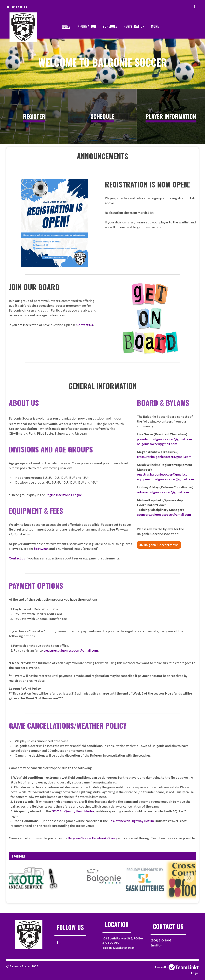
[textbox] (102, 156)
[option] (150, 880)
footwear (41, 549)
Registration (134, 26)
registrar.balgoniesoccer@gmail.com (164, 474)
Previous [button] (16, 878)
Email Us (156, 945)
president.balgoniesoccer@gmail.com (164, 439)
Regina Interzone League (64, 495)
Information (86, 26)
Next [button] (189, 878)
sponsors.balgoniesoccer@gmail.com (164, 514)
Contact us (17, 558)
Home (66, 26)
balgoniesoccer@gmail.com (157, 444)
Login (195, 973)
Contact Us (85, 325)
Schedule (110, 26)
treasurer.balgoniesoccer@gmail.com (164, 457)
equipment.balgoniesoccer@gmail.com (165, 479)
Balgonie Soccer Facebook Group (92, 838)
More (155, 26)
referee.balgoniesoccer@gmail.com (163, 492)
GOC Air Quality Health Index (73, 811)
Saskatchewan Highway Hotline (132, 821)
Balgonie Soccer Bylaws (161, 545)
